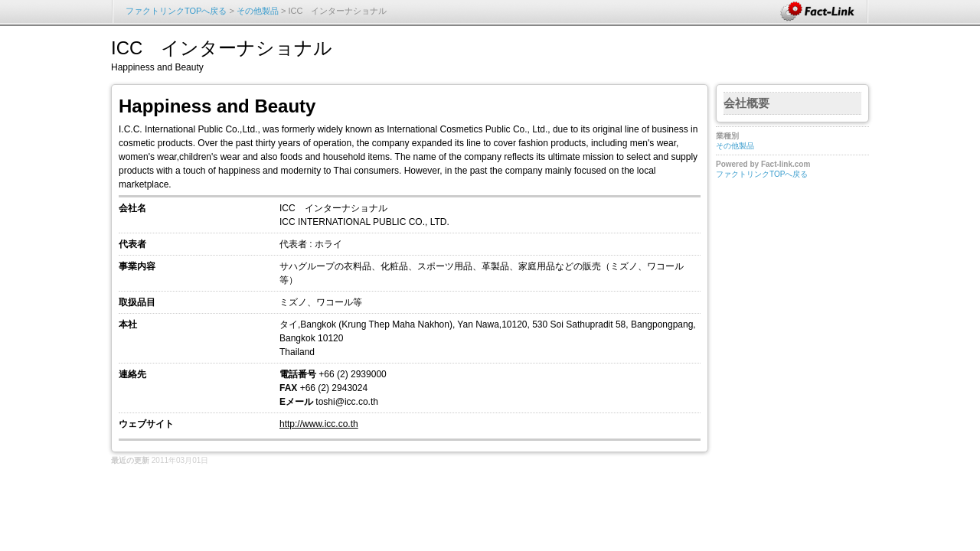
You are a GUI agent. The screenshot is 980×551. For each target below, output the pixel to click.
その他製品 (258, 11)
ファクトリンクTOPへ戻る (176, 11)
